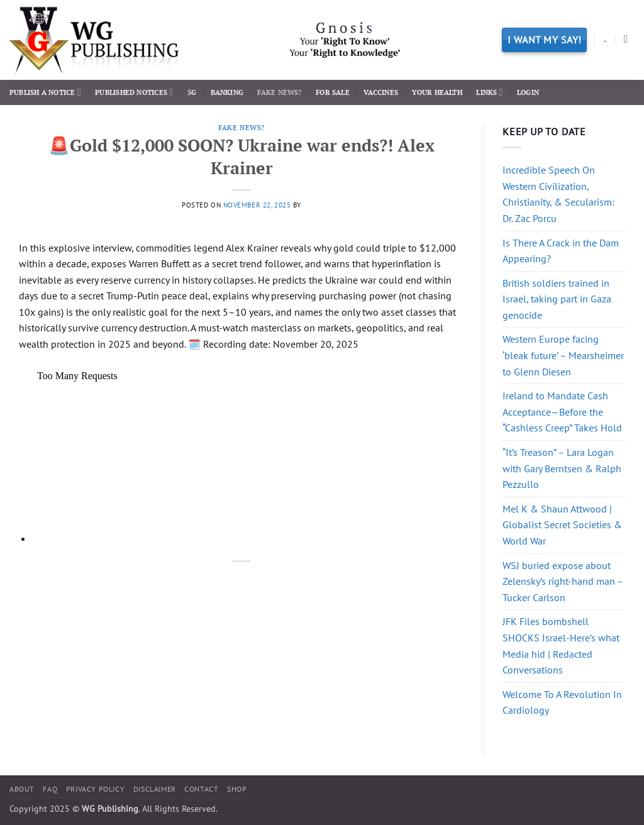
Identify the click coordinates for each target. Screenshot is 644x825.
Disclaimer (155, 789)
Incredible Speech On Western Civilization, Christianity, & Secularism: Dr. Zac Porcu (558, 194)
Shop (237, 789)
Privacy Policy (96, 789)
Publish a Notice (45, 92)
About (22, 789)
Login (528, 92)
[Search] (629, 40)
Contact (201, 789)
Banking (227, 92)
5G (192, 92)
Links (489, 92)
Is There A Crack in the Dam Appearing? (561, 251)
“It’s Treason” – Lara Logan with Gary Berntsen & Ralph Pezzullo (562, 468)
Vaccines (381, 92)
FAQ (50, 789)
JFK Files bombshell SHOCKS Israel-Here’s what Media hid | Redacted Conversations (561, 645)
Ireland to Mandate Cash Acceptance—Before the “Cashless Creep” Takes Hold (562, 412)
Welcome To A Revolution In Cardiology (562, 702)
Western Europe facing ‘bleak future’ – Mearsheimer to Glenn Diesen (563, 355)
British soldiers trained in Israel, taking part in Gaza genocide (557, 299)
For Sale (333, 92)
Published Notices (134, 92)
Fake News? (279, 92)
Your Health (437, 92)
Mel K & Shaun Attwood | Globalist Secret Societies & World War (562, 525)
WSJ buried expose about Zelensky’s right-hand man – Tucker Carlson (563, 581)
